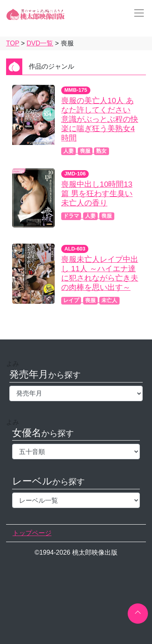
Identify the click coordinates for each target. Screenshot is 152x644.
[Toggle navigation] (137, 13)
